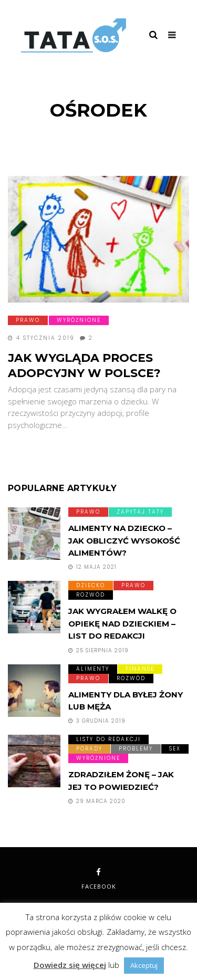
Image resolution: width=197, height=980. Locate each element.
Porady (89, 749)
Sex (175, 749)
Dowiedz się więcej (70, 965)
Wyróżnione (79, 320)
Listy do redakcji (108, 739)
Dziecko (91, 585)
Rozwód (91, 595)
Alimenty (93, 669)
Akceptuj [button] (144, 965)
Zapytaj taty (140, 512)
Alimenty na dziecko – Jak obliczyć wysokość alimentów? (124, 540)
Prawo (28, 320)
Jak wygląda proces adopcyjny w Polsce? (84, 366)
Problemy (136, 749)
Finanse (140, 669)
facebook (99, 879)
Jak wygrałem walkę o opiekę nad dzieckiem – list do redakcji (122, 623)
